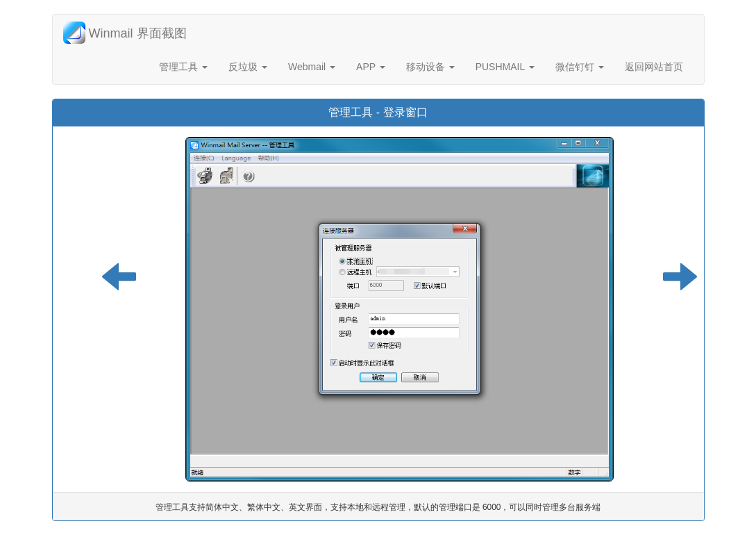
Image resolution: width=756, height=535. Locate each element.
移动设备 (430, 67)
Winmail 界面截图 (125, 33)
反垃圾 (248, 67)
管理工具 (183, 67)
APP (371, 67)
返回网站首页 (654, 67)
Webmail (312, 67)
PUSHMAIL (505, 67)
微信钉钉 (580, 67)
